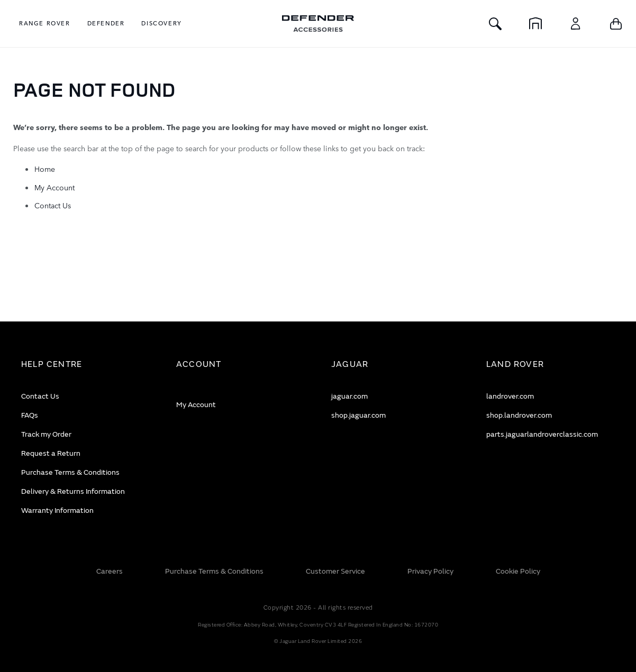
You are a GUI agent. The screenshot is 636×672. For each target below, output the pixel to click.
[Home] (535, 24)
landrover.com (510, 396)
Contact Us (53, 205)
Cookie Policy (518, 571)
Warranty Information (57, 510)
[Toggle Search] (495, 24)
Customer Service (335, 571)
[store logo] (318, 24)
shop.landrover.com (519, 415)
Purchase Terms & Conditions (70, 472)
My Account (54, 187)
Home (45, 169)
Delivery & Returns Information (73, 491)
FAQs (30, 415)
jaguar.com (349, 396)
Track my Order (46, 434)
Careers (110, 571)
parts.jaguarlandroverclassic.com (542, 434)
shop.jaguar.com (358, 415)
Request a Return (51, 453)
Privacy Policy (430, 571)
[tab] (85, 365)
